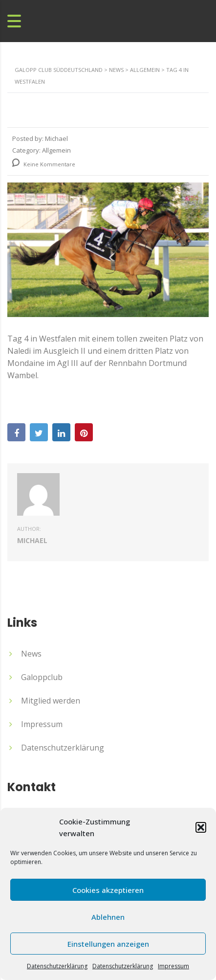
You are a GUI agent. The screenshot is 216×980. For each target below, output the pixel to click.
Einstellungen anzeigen (108, 944)
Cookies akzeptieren (108, 890)
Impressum (173, 966)
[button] (201, 827)
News (31, 654)
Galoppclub (42, 677)
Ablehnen (108, 917)
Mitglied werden (51, 701)
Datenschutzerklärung (57, 966)
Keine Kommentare (44, 164)
